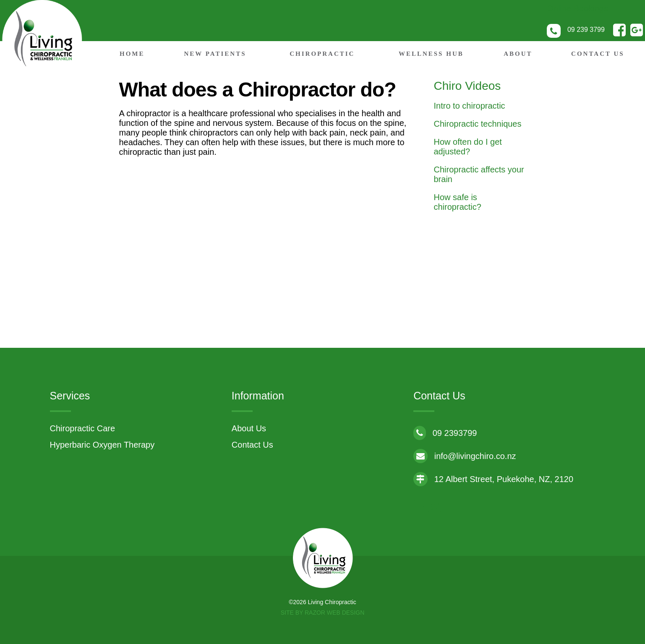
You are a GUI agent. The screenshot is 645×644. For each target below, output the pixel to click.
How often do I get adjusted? (468, 147)
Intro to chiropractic (470, 106)
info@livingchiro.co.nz (465, 456)
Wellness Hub (431, 54)
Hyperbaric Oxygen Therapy (102, 445)
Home (132, 54)
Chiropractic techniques (478, 124)
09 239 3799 (586, 30)
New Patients (215, 54)
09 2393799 (445, 433)
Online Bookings (577, 8)
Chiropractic (322, 54)
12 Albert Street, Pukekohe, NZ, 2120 (493, 479)
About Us (249, 428)
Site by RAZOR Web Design (323, 613)
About (518, 54)
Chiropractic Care (83, 428)
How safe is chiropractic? (458, 202)
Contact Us (598, 54)
